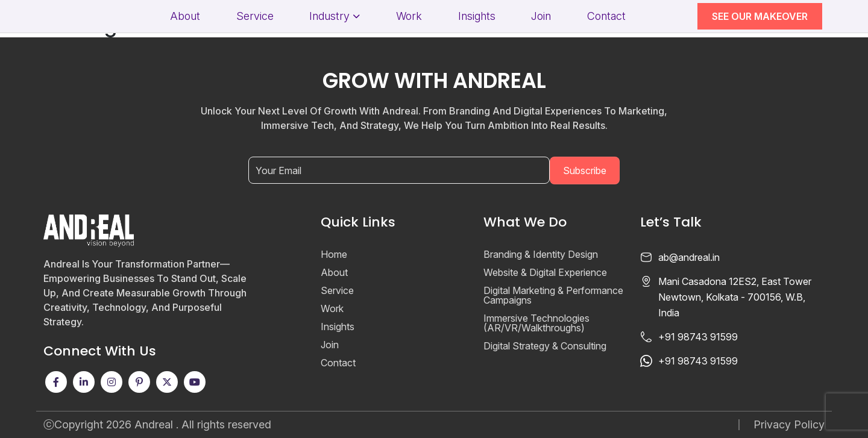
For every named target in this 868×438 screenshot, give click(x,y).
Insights (477, 16)
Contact (606, 16)
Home (334, 254)
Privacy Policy (789, 425)
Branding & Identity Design (541, 254)
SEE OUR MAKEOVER (760, 16)
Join (541, 16)
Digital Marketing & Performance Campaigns (553, 295)
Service (255, 16)
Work (409, 16)
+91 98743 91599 (698, 337)
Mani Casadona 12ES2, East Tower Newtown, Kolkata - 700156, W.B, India (735, 297)
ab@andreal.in (689, 257)
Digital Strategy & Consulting (545, 346)
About (185, 16)
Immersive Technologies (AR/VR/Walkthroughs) (536, 323)
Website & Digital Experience (545, 272)
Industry (329, 16)
